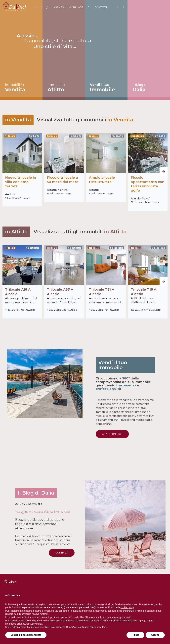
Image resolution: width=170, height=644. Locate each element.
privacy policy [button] (35, 624)
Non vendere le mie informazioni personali (108, 617)
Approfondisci (134, 434)
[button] (164, 172)
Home (38, 7)
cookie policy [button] (127, 607)
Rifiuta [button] (135, 635)
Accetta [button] (155, 635)
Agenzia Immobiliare (68, 7)
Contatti (101, 7)
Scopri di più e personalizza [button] (26, 635)
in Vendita (120, 120)
